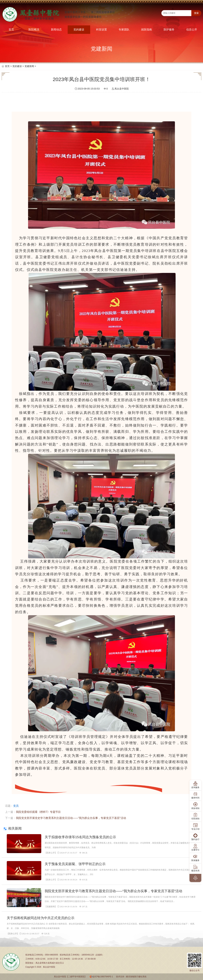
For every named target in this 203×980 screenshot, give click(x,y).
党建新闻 (29, 66)
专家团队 (124, 30)
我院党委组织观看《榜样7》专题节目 (38, 812)
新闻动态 (56, 30)
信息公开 (192, 30)
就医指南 (146, 30)
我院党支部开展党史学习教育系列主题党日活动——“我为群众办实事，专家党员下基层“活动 (71, 818)
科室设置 (101, 30)
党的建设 (79, 30)
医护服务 (169, 30)
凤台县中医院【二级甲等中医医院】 (70, 977)
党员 (16, 806)
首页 (11, 30)
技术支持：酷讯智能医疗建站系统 (131, 977)
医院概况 (34, 30)
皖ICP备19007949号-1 (103, 977)
